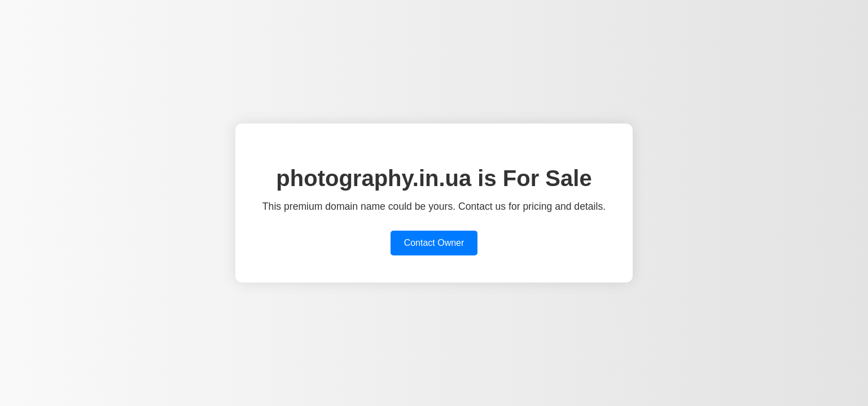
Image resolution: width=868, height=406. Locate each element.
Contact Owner (434, 243)
